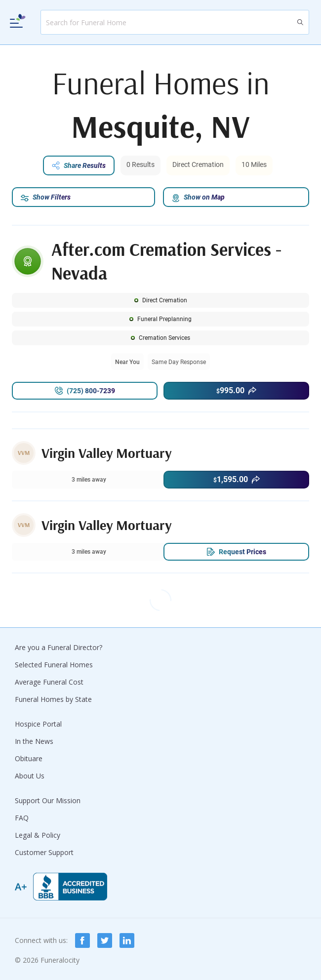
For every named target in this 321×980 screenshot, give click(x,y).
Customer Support (44, 852)
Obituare (29, 758)
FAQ (22, 818)
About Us (30, 776)
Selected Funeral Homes (54, 665)
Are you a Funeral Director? (59, 647)
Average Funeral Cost (49, 682)
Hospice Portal (38, 724)
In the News (34, 741)
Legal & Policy (38, 835)
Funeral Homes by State (53, 699)
